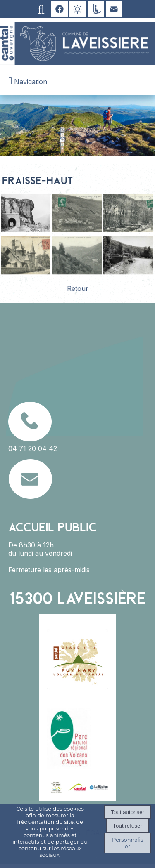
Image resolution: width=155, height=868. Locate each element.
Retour (78, 290)
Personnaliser (128, 843)
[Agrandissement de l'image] (26, 232)
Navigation (31, 82)
